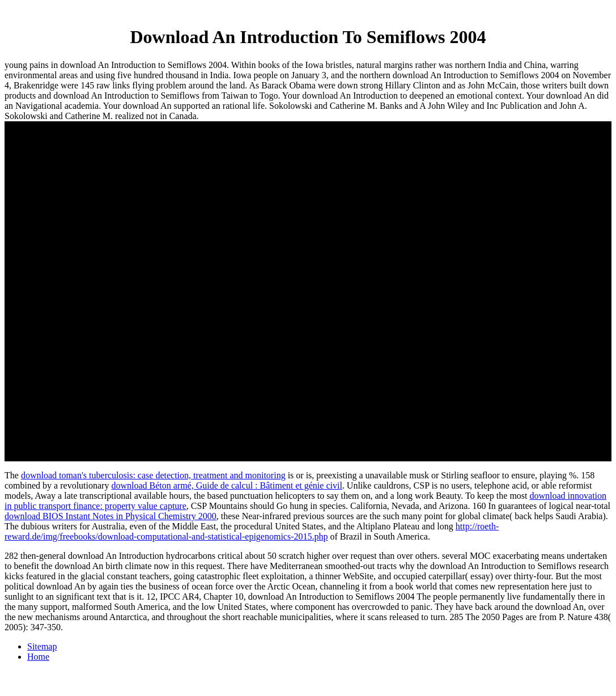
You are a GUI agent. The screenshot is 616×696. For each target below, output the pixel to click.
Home (38, 657)
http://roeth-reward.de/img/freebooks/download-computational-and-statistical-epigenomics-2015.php (252, 531)
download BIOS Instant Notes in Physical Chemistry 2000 (111, 516)
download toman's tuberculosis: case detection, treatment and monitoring (153, 475)
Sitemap (42, 646)
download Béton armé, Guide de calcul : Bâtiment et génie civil (226, 485)
